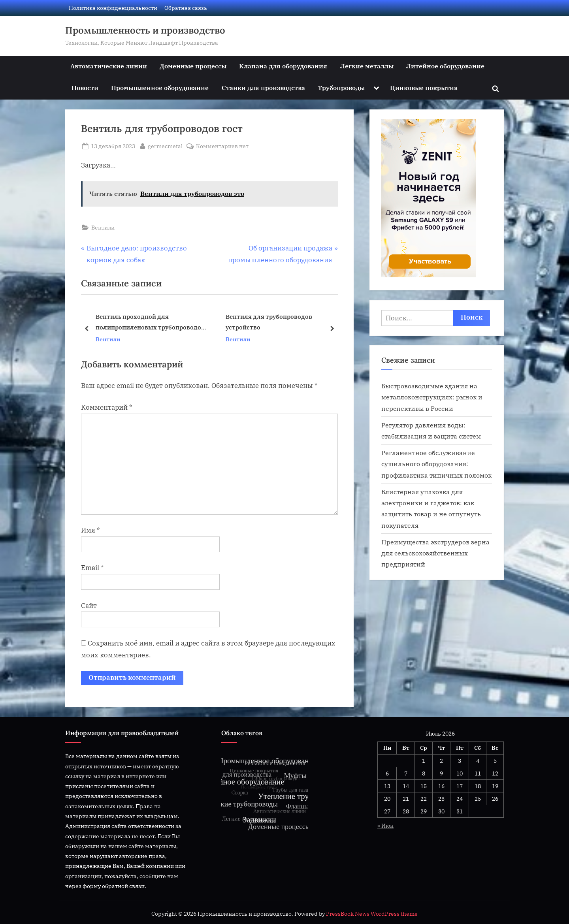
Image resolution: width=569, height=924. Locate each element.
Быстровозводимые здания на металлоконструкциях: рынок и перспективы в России (432, 397)
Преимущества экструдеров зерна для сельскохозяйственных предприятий (435, 553)
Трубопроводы (341, 88)
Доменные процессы (193, 66)
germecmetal (165, 145)
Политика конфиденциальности (113, 8)
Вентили (103, 227)
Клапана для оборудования (283, 66)
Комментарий (107, 407)
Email (92, 568)
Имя (90, 530)
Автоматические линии (109, 66)
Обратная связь (186, 8)
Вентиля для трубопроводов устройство (269, 322)
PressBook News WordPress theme (372, 914)
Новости (85, 88)
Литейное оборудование (445, 66)
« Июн (385, 825)
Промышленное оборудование (160, 88)
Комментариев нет (222, 146)
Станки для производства (263, 88)
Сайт (89, 606)
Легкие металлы (367, 66)
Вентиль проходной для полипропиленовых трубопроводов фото (150, 323)
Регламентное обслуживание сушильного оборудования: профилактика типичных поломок (436, 464)
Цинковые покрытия (424, 88)
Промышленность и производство (145, 30)
